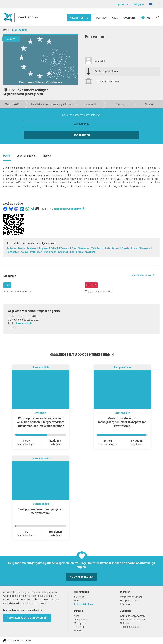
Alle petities (81, 620)
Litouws (24, 252)
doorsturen (82, 135)
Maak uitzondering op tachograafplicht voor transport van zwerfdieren (122, 422)
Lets (108, 248)
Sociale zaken (41, 504)
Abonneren (82, 124)
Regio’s (78, 631)
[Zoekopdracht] (158, 17)
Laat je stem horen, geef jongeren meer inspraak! (41, 511)
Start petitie (79, 18)
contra (91, 285)
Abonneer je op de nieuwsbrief (27, 618)
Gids (115, 18)
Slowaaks (84, 248)
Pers (77, 601)
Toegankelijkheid (130, 627)
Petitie (7, 156)
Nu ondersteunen (81, 577)
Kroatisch (90, 252)
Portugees (36, 252)
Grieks (116, 248)
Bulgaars (44, 248)
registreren (122, 4)
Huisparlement (128, 601)
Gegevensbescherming (133, 620)
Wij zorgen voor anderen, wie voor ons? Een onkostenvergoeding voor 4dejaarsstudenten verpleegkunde (41, 422)
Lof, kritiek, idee (84, 604)
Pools (135, 248)
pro (7, 285)
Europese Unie (19, 30)
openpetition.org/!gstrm (69, 209)
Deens (22, 248)
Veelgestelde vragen (131, 597)
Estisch (55, 248)
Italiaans (12, 248)
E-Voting (125, 604)
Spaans (63, 252)
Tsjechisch (98, 248)
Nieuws (47, 156)
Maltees (32, 248)
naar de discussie (141, 275)
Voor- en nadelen (26, 156)
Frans (80, 252)
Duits (72, 252)
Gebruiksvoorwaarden (132, 616)
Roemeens (50, 252)
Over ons (129, 18)
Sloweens (145, 248)
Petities (102, 18)
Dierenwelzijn (122, 413)
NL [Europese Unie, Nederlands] (153, 4)
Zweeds (65, 248)
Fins (74, 248)
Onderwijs (41, 413)
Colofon (125, 623)
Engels (126, 248)
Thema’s (79, 627)
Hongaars (12, 252)
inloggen (139, 4)
